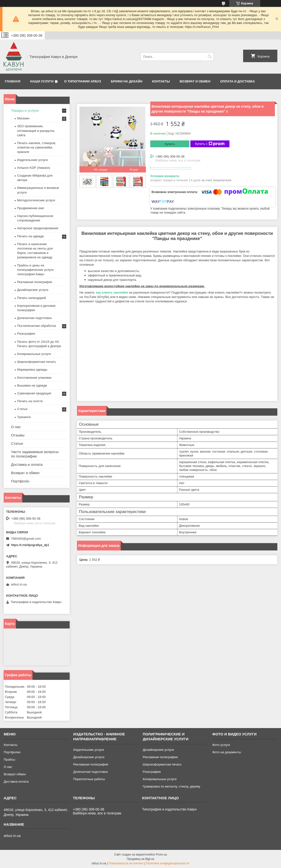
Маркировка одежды (32, 370)
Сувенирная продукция (34, 393)
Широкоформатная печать (37, 362)
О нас (16, 427)
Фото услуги (221, 745)
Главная (13, 81)
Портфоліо (20, 481)
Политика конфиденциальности (168, 863)
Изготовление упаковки (34, 378)
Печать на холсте (30, 401)
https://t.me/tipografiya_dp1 (30, 545)
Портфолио (12, 752)
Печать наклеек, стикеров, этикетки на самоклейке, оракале (37, 147)
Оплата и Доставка (238, 81)
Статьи (22, 409)
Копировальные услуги (34, 354)
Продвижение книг (31, 208)
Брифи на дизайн (127, 81)
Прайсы (9, 759)
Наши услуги (42, 81)
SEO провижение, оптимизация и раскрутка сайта (36, 131)
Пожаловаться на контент (126, 863)
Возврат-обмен (15, 774)
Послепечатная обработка (37, 326)
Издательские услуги (32, 160)
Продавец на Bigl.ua (140, 859)
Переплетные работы (89, 779)
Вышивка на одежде (32, 385)
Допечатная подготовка (34, 318)
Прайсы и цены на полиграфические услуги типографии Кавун (35, 270)
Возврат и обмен (195, 81)
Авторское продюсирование (38, 228)
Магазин (23, 118)
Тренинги (24, 417)
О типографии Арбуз (83, 81)
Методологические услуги (36, 200)
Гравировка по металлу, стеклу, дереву (171, 786)
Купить (170, 144)
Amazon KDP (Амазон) (34, 168)
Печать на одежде (30, 236)
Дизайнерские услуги (33, 290)
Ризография (26, 334)
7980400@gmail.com (26, 539)
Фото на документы (227, 752)
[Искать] (210, 57)
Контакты (161, 81)
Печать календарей (32, 298)
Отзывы (18, 435)
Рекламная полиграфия (35, 282)
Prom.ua (161, 855)
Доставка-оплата (16, 782)
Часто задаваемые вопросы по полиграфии (35, 454)
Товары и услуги (25, 110)
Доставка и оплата (27, 464)
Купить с (210, 144)
